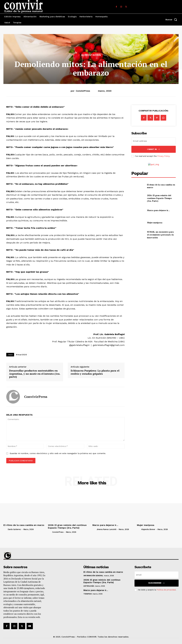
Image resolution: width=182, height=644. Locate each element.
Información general (93, 576)
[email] (154, 141)
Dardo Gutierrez (14, 529)
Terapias (88, 594)
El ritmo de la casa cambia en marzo (161, 186)
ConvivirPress (83, 91)
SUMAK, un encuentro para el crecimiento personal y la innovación (160, 235)
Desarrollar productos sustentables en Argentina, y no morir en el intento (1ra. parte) (35, 374)
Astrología (89, 586)
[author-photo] (5, 529)
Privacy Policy (163, 156)
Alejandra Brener (148, 529)
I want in (154, 149)
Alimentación (91, 55)
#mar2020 (21, 355)
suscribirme (157, 583)
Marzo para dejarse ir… (158, 210)
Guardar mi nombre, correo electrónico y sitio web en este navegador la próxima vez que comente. (58, 453)
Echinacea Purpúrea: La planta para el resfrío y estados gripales (95, 372)
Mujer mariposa (155, 223)
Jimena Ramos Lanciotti (106, 529)
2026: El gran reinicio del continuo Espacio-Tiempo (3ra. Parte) (159, 198)
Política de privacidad (166, 590)
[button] (172, 20)
